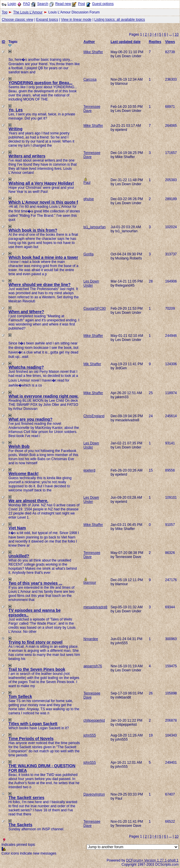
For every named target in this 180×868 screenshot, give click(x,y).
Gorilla (89, 254)
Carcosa (90, 79)
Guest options (103, 4)
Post (81, 4)
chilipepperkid (94, 720)
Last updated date (126, 42)
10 (177, 34)
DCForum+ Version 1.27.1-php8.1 (152, 860)
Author (89, 42)
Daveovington (94, 794)
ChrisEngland (94, 416)
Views (170, 42)
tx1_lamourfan (95, 227)
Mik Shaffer (92, 364)
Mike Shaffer (93, 52)
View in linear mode (76, 20)
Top (5, 12)
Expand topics (47, 20)
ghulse (89, 199)
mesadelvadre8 (95, 607)
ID (4, 42)
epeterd (89, 470)
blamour (90, 583)
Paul (87, 183)
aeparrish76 (93, 666)
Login (12, 4)
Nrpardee (91, 639)
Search (43, 4)
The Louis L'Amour (28, 12)
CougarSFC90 (95, 309)
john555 (90, 735)
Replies (155, 42)
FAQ (27, 4)
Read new (63, 4)
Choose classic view (18, 20)
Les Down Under (91, 283)
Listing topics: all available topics (119, 20)
